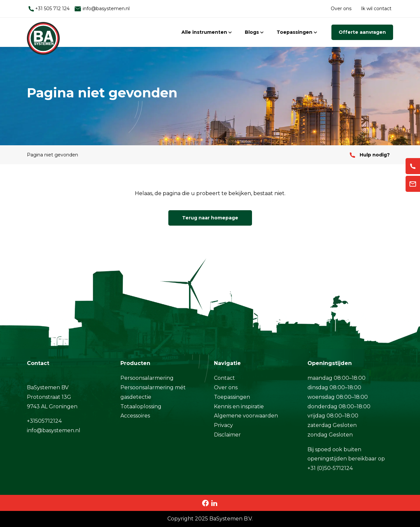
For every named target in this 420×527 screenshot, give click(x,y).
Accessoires (135, 416)
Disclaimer (227, 435)
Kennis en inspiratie (239, 406)
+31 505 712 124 (49, 9)
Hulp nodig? (370, 155)
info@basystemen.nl (102, 9)
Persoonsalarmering (147, 378)
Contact (224, 378)
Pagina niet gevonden (52, 155)
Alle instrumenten (207, 32)
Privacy (223, 425)
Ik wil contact (376, 9)
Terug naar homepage (210, 218)
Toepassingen (297, 32)
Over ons (341, 9)
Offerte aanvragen (362, 32)
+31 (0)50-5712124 (330, 468)
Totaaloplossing (141, 406)
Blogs (254, 32)
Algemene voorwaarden (246, 416)
